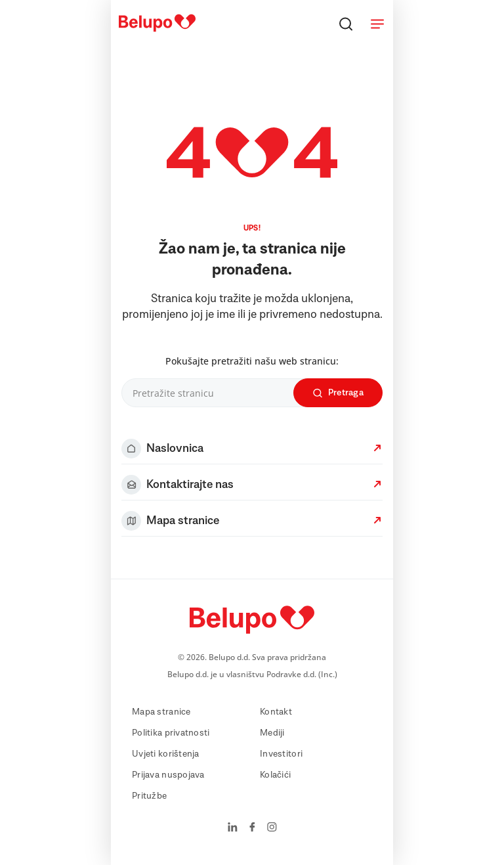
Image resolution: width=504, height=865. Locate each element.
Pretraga (338, 393)
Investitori (281, 754)
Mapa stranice (161, 712)
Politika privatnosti (171, 733)
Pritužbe (149, 796)
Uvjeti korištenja (166, 754)
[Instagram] (272, 828)
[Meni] (377, 24)
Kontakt (276, 712)
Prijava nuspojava (168, 775)
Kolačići (275, 775)
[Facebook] (252, 828)
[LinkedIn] (233, 828)
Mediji (272, 733)
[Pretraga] (346, 24)
